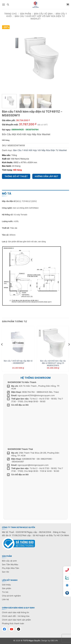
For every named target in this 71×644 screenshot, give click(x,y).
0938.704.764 (28, 392)
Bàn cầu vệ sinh (43, 14)
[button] (4, 5)
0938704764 (32, 130)
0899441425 (18, 130)
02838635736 (29, 459)
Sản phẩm (25, 14)
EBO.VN (54, 641)
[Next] (69, 350)
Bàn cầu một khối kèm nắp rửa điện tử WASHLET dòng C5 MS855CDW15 (53, 363)
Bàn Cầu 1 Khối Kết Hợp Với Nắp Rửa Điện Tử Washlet (40, 17)
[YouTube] (12, 629)
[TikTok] (19, 629)
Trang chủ (10, 14)
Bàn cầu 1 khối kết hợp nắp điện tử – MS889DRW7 (18, 362)
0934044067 (18, 462)
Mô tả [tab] (7, 194)
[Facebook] (4, 629)
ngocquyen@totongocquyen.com (33, 465)
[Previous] (2, 350)
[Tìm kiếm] (8, 5)
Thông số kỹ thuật (16, 176)
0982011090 (46, 459)
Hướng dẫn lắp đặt (46, 176)
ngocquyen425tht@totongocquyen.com (36, 395)
